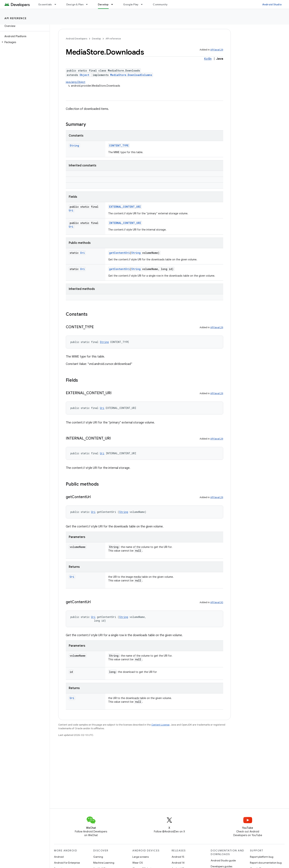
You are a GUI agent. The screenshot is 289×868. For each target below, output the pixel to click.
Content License (160, 725)
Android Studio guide (223, 860)
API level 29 (217, 50)
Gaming (98, 857)
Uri (71, 210)
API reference (16, 18)
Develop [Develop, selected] (103, 4)
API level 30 (217, 602)
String (74, 145)
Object (84, 75)
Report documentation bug (266, 863)
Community (160, 4)
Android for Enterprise (67, 863)
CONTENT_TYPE (119, 145)
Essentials (45, 4)
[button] (24, 42)
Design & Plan (75, 4)
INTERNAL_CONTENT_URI (125, 223)
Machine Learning (104, 863)
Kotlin (208, 59)
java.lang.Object (76, 82)
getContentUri (119, 253)
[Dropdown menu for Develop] (114, 4)
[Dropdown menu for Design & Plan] (88, 4)
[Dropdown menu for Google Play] (143, 4)
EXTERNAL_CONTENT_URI (125, 207)
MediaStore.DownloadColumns (131, 75)
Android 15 (178, 857)
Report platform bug (262, 857)
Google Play (131, 4)
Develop (96, 39)
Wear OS (138, 863)
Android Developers (76, 39)
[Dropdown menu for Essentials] (57, 4)
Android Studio (272, 4)
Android (59, 857)
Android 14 (178, 863)
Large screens (141, 857)
